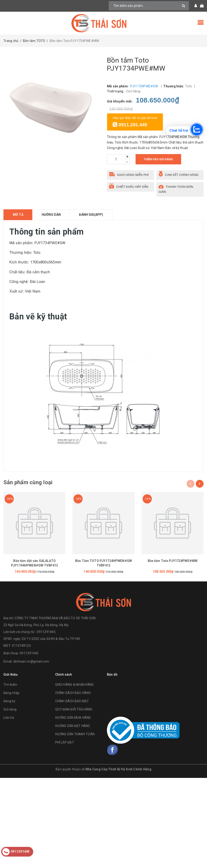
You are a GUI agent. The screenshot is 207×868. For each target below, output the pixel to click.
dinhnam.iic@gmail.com (31, 661)
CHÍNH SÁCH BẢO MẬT (72, 701)
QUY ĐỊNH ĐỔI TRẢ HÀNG (74, 709)
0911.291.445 (130, 125)
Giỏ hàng (10, 709)
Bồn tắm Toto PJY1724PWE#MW (173, 561)
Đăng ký (9, 701)
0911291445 (29, 653)
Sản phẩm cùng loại (28, 482)
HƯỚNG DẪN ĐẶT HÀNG (73, 726)
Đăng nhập (11, 693)
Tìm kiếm (10, 685)
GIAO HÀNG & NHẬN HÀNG (74, 685)
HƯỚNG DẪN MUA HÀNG (73, 718)
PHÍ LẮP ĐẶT (65, 742)
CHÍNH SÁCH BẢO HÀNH (73, 693)
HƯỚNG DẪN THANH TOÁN (75, 734)
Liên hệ (9, 718)
